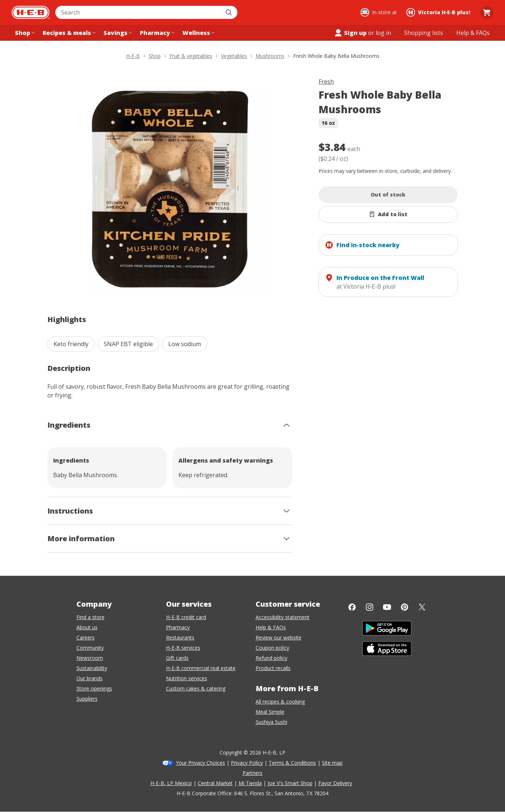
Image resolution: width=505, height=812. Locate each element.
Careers (86, 637)
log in (383, 33)
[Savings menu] (117, 33)
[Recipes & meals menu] (68, 33)
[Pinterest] (405, 607)
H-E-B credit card (186, 617)
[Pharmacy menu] (156, 33)
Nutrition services (187, 678)
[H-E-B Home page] (31, 12)
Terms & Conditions (292, 763)
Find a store (90, 617)
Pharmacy (178, 627)
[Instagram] (370, 607)
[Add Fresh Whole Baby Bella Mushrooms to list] (388, 214)
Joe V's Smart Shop (290, 783)
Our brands (90, 678)
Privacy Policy (247, 763)
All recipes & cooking (280, 702)
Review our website (279, 637)
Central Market (215, 783)
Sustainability (92, 668)
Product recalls (273, 668)
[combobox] (138, 12)
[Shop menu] (24, 33)
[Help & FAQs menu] (473, 33)
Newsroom (90, 658)
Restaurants (180, 637)
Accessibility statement (283, 617)
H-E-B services (183, 648)
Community (90, 648)
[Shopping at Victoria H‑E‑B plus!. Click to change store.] (439, 12)
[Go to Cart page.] (487, 12)
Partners (252, 773)
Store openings (94, 688)
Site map (332, 763)
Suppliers (87, 699)
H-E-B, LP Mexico (171, 783)
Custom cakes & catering (196, 688)
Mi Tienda (250, 783)
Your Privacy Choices (200, 763)
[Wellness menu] (198, 33)
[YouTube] (387, 607)
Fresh (326, 82)
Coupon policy (272, 648)
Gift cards (177, 658)
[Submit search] (229, 12)
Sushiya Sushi (271, 722)
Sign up (350, 33)
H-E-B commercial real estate (201, 668)
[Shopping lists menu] (424, 33)
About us (87, 627)
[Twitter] (422, 607)
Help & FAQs (271, 627)
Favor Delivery (335, 783)
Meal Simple (270, 712)
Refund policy (271, 658)
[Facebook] (352, 607)
